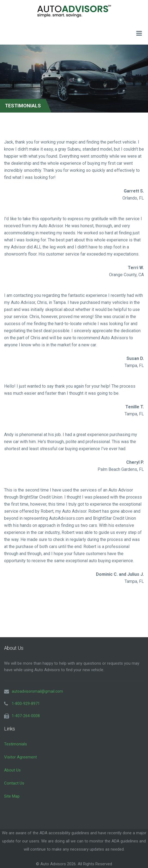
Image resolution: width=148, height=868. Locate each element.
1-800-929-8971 (26, 704)
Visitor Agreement (20, 757)
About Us (12, 770)
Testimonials (16, 744)
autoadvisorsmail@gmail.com (37, 691)
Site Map (12, 796)
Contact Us (14, 783)
